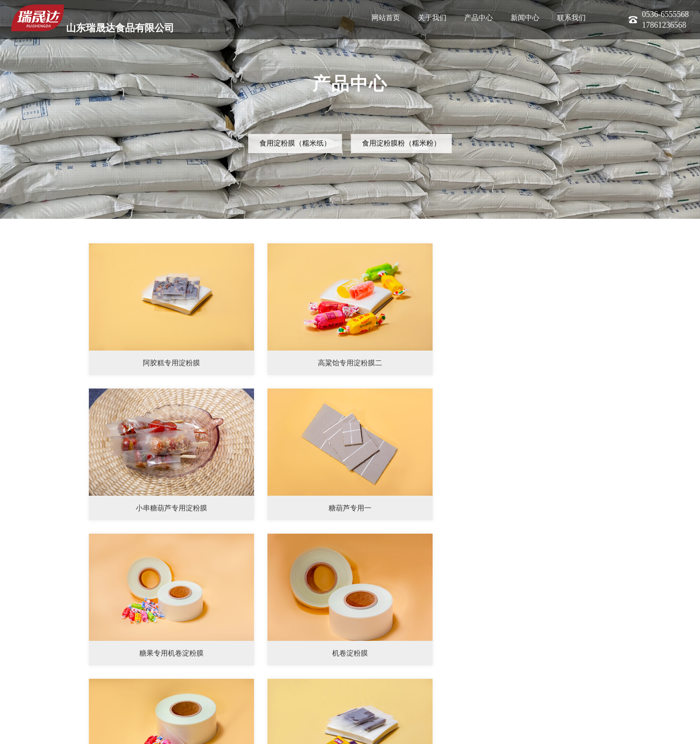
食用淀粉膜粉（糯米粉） (401, 143)
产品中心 (479, 18)
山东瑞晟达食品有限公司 (93, 19)
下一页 (583, 687)
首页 (531, 687)
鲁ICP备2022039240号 (160, 732)
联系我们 (571, 18)
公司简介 (21, 732)
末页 (606, 687)
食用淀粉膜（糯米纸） (295, 143)
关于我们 (432, 18)
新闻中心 (525, 18)
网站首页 (386, 18)
